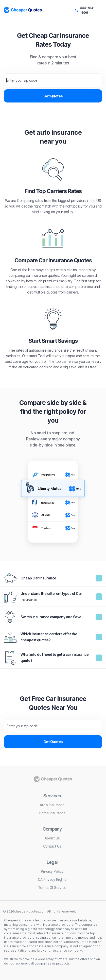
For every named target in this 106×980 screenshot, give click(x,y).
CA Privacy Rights (52, 879)
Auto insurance (52, 805)
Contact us (52, 846)
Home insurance (52, 813)
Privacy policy (52, 871)
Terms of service (52, 888)
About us (52, 838)
